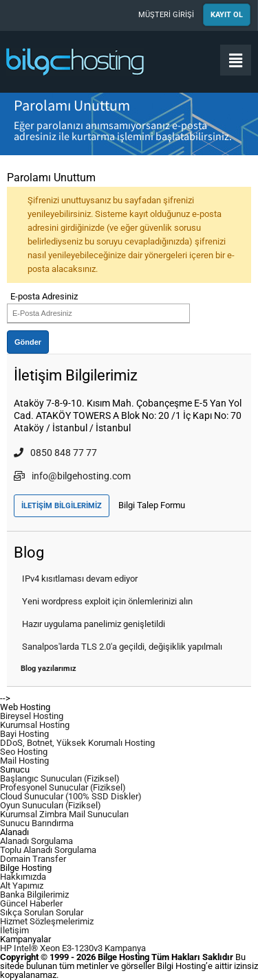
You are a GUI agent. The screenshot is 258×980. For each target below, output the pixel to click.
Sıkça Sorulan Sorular (42, 912)
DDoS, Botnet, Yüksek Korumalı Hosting (77, 743)
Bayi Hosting (24, 734)
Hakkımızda (23, 877)
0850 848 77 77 (55, 453)
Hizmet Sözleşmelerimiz (47, 921)
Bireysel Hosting (32, 716)
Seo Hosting (24, 752)
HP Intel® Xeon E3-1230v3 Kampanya (73, 948)
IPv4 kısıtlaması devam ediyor (80, 579)
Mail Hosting (24, 761)
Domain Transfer (33, 859)
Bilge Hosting (76, 62)
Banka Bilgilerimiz (34, 894)
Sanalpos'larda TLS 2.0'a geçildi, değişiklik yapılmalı (122, 647)
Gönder (28, 342)
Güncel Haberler (31, 903)
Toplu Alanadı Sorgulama (48, 850)
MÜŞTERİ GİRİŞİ (166, 15)
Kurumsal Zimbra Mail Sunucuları (64, 814)
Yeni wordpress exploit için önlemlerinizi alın (107, 601)
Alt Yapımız (22, 886)
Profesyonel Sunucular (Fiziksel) (63, 787)
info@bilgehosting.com (72, 476)
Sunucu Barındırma (37, 823)
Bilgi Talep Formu (152, 505)
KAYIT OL (227, 15)
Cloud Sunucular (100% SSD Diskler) (71, 796)
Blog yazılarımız (49, 669)
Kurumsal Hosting (35, 725)
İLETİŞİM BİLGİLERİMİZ (62, 506)
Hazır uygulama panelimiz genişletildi (94, 624)
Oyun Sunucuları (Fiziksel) (51, 805)
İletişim (14, 930)
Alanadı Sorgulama (36, 841)
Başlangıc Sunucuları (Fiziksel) (60, 778)
